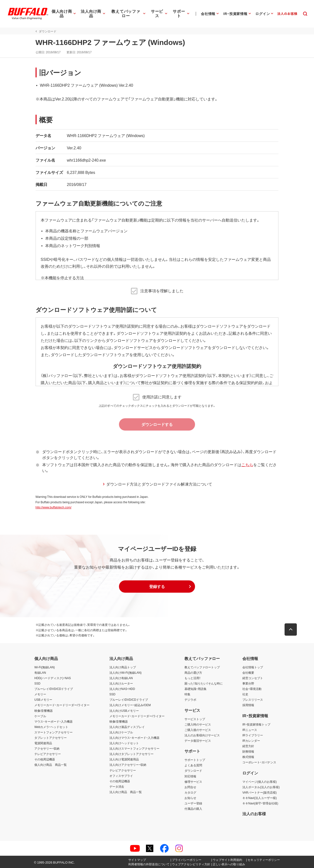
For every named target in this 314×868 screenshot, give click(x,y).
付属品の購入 (193, 809)
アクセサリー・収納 (47, 748)
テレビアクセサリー (48, 754)
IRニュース (250, 730)
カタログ (190, 792)
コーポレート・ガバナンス (259, 762)
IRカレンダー (251, 741)
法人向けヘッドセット (124, 743)
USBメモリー (43, 700)
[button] (157, 587)
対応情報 (190, 776)
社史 (245, 694)
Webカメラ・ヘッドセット (51, 727)
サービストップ (195, 719)
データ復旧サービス (198, 741)
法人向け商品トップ (123, 667)
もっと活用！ (193, 678)
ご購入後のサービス (198, 730)
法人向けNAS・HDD (122, 689)
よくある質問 (193, 765)
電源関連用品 (43, 743)
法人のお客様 (254, 813)
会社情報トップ (253, 667)
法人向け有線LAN (121, 678)
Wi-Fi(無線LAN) (45, 667)
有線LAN (40, 672)
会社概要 (248, 672)
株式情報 (248, 757)
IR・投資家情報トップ (256, 724)
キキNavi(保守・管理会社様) (260, 803)
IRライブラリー (253, 735)
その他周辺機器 (45, 759)
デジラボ (190, 700)
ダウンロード (193, 770)
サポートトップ (195, 760)
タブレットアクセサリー (51, 738)
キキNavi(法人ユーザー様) (260, 798)
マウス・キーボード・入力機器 (53, 721)
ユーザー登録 (193, 803)
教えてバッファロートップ (202, 667)
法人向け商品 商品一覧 (126, 792)
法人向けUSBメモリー (124, 711)
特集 (187, 694)
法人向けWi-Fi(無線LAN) (125, 672)
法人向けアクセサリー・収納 (128, 765)
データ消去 (117, 786)
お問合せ (190, 787)
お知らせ (190, 798)
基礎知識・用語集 (196, 689)
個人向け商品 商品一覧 (51, 765)
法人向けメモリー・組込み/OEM (130, 705)
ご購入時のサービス (198, 724)
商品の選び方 (193, 672)
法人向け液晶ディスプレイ (127, 727)
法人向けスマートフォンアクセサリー (134, 748)
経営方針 (248, 746)
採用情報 (248, 705)
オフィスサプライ (121, 776)
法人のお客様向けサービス (202, 735)
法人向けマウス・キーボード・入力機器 (134, 738)
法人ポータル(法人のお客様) (261, 787)
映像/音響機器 (44, 711)
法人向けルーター (121, 683)
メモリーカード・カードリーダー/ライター (62, 705)
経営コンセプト (253, 678)
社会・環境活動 (252, 689)
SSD (37, 683)
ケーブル (40, 716)
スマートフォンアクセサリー (53, 732)
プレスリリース (253, 700)
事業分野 (248, 683)
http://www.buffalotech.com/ (52, 507)
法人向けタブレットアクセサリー (131, 754)
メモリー (40, 694)
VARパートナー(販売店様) (260, 792)
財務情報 (248, 751)
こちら (246, 464)
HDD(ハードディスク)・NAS (53, 678)
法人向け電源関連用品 (124, 759)
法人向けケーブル (121, 732)
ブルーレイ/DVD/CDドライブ (54, 689)
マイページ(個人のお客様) (260, 782)
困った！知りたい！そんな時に (204, 683)
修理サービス (193, 782)
